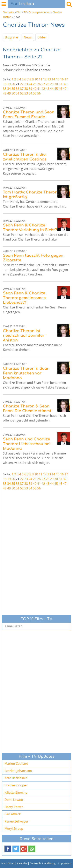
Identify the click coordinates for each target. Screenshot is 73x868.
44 (52, 89)
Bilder (42, 37)
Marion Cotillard (16, 764)
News (28, 37)
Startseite (8, 12)
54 (30, 93)
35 (13, 89)
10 (36, 79)
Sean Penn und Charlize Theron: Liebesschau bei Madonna (27, 444)
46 (60, 89)
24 (30, 84)
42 (43, 89)
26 (39, 84)
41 (39, 89)
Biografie (11, 37)
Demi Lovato (14, 800)
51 (18, 93)
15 (58, 79)
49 (9, 93)
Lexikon (22, 4)
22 (22, 84)
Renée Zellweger (16, 821)
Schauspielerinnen (40, 12)
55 (35, 93)
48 (5, 93)
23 (26, 84)
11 (40, 79)
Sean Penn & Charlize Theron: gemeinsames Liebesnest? (24, 298)
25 (35, 84)
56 (39, 93)
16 (62, 79)
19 (9, 84)
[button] (8, 849)
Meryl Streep (14, 829)
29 (52, 84)
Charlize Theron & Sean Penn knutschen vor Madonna (26, 373)
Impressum (65, 863)
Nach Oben (8, 863)
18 (5, 84)
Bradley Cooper (16, 785)
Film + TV (22, 12)
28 (47, 84)
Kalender (22, 863)
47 (65, 89)
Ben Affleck (13, 814)
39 (30, 89)
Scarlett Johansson (18, 771)
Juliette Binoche (16, 792)
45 (56, 89)
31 (60, 84)
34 (9, 89)
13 (49, 79)
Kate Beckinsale (16, 778)
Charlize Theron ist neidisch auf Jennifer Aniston (24, 336)
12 (45, 79)
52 (22, 93)
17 (66, 79)
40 (35, 89)
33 (5, 89)
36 (18, 89)
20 (13, 84)
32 (65, 84)
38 (26, 89)
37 (22, 89)
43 (47, 89)
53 (26, 93)
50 (13, 93)
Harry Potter (14, 807)
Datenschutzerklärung (43, 863)
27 (43, 84)
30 (56, 84)
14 (53, 79)
